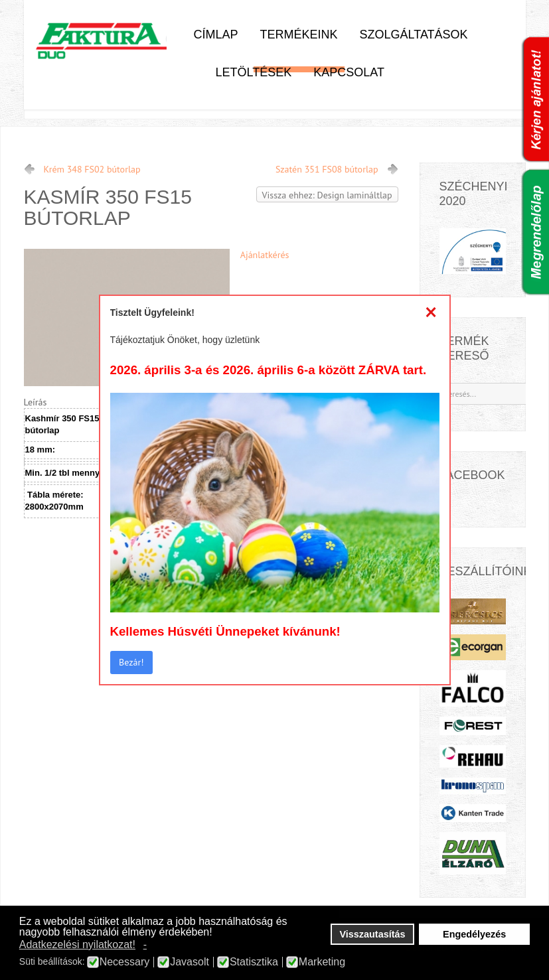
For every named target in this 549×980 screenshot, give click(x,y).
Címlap (216, 35)
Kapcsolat (349, 72)
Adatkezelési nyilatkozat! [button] (77, 945)
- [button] (145, 945)
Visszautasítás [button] (373, 934)
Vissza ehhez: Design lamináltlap (327, 195)
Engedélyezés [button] (474, 934)
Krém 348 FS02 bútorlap (92, 169)
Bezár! (131, 662)
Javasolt (190, 962)
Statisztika (254, 962)
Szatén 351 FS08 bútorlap (327, 169)
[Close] (431, 313)
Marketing (322, 962)
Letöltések (254, 72)
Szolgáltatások (414, 35)
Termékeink (299, 35)
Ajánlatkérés (265, 255)
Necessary (125, 962)
